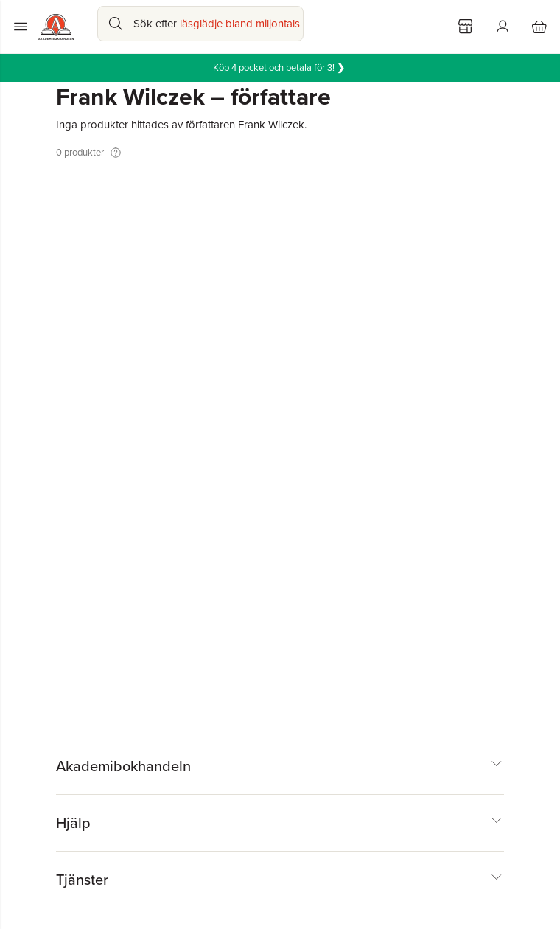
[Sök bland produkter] (200, 24)
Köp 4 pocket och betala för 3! (280, 67)
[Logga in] (503, 27)
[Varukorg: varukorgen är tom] (539, 27)
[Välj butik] (466, 27)
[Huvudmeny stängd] (21, 27)
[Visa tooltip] (116, 153)
